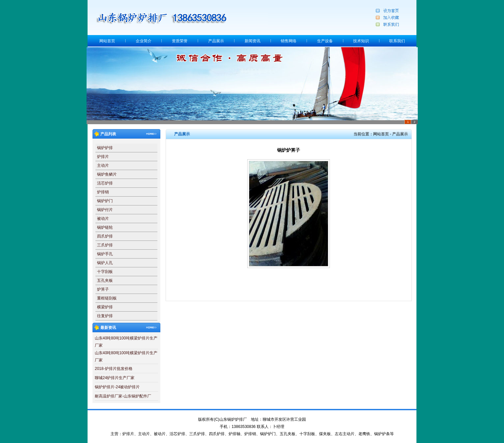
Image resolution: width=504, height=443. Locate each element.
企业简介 (144, 41)
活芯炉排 (105, 183)
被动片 (103, 219)
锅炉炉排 (105, 148)
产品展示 (216, 41)
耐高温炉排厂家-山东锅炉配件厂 (123, 396)
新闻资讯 (252, 41)
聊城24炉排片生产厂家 (115, 378)
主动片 (103, 165)
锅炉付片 (105, 210)
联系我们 (397, 41)
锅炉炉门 (105, 201)
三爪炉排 (105, 245)
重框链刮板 (107, 298)
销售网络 (289, 41)
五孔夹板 (105, 280)
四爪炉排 (105, 236)
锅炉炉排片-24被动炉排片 (117, 387)
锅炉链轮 (105, 227)
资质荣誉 (180, 41)
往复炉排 (105, 316)
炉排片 (103, 157)
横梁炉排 (105, 307)
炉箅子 (103, 289)
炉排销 (103, 192)
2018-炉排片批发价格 (114, 369)
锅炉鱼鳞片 (107, 174)
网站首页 (107, 41)
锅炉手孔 (105, 254)
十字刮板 (105, 272)
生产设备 (325, 41)
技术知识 (361, 41)
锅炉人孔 (105, 263)
